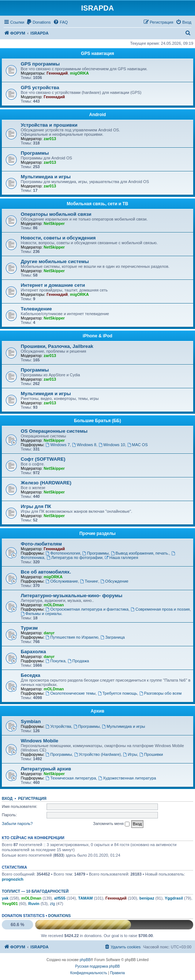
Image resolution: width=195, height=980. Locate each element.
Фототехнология (63, 553)
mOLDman (54, 605)
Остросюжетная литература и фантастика (87, 609)
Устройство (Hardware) (97, 754)
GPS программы (40, 64)
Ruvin (34, 904)
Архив (97, 711)
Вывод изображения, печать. (140, 553)
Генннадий (57, 73)
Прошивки (151, 754)
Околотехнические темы (70, 693)
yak (5, 898)
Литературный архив (46, 769)
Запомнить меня (111, 824)
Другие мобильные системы (55, 261)
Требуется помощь (118, 693)
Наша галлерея (122, 558)
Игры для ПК (36, 506)
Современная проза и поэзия (160, 609)
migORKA (79, 73)
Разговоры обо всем (160, 693)
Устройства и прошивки (49, 125)
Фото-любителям (41, 544)
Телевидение (36, 309)
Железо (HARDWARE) (46, 483)
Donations (59, 916)
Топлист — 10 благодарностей (35, 891)
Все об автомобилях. (46, 572)
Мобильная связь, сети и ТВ (98, 204)
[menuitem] (39, 22)
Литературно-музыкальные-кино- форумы (71, 596)
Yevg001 (10, 904)
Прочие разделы (97, 533)
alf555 (60, 898)
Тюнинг (89, 581)
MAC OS (138, 445)
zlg (52, 904)
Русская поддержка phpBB (97, 966)
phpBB (85, 960)
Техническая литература (71, 778)
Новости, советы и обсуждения (58, 238)
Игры (130, 754)
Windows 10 (112, 445)
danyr (49, 633)
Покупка (55, 661)
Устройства (58, 726)
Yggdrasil (174, 898)
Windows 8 (84, 445)
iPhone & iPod (97, 336)
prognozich (13, 879)
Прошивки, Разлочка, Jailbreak (57, 346)
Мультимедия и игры (46, 394)
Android (97, 115)
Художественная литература (127, 778)
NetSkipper (54, 223)
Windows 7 (58, 445)
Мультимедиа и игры (46, 177)
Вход (7, 798)
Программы (35, 153)
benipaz (147, 898)
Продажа (78, 661)
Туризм (29, 628)
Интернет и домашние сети (53, 285)
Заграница (113, 637)
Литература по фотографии (75, 558)
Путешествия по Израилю (72, 637)
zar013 (50, 139)
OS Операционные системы (54, 431)
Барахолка (33, 652)
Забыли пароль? (17, 824)
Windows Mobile (39, 741)
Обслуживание (62, 581)
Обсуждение (114, 581)
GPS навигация (98, 53)
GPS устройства (40, 88)
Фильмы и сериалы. (42, 614)
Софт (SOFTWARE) (43, 459)
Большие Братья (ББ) (97, 421)
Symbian (31, 721)
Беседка (31, 675)
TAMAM (85, 898)
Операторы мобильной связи (56, 214)
